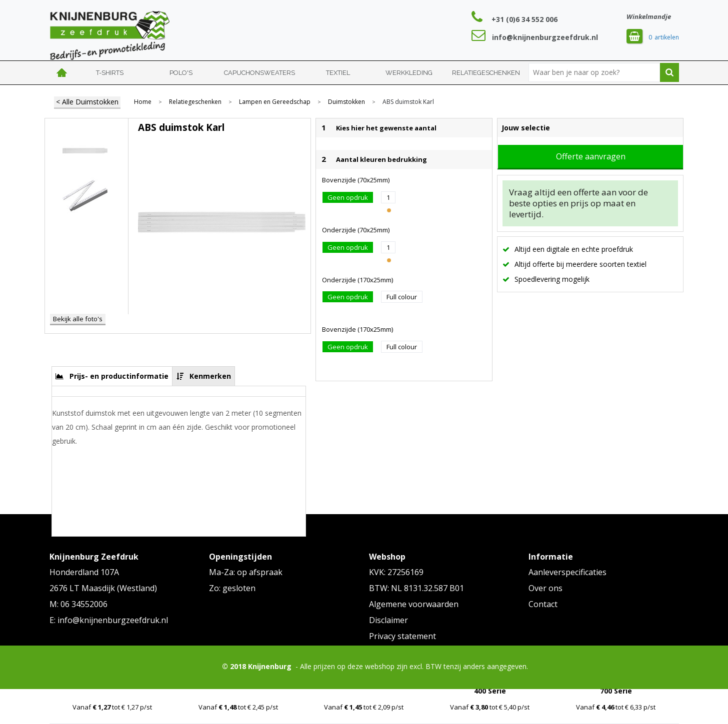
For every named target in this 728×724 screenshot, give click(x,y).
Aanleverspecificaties (567, 572)
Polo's (181, 73)
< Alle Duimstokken (87, 102)
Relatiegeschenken (486, 73)
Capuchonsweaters (259, 73)
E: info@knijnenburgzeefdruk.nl (109, 620)
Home (62, 73)
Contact (543, 604)
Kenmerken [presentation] (210, 376)
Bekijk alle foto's (78, 319)
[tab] (112, 376)
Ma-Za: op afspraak (246, 572)
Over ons (545, 588)
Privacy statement (402, 636)
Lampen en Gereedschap (275, 102)
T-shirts (110, 73)
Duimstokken (346, 102)
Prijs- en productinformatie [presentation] (119, 376)
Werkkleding (409, 73)
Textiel (338, 73)
